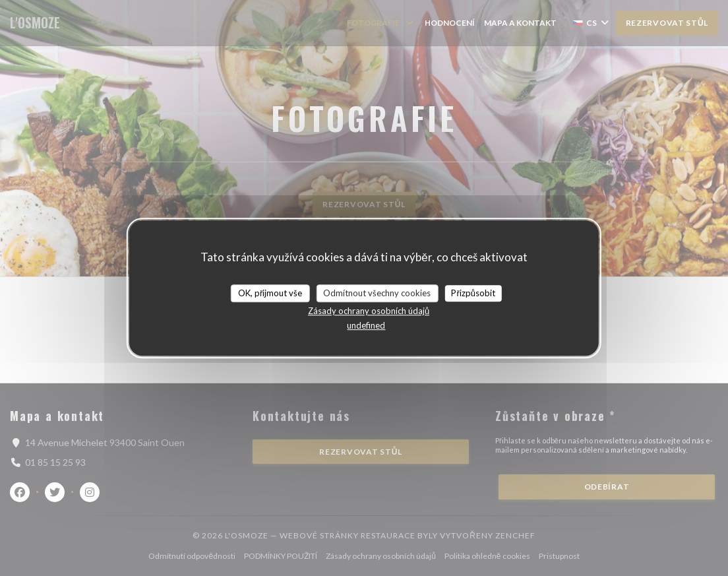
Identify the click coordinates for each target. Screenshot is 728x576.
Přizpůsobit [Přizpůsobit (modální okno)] (473, 293)
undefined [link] (366, 325)
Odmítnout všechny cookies (377, 293)
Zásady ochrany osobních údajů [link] (369, 311)
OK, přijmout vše (270, 293)
